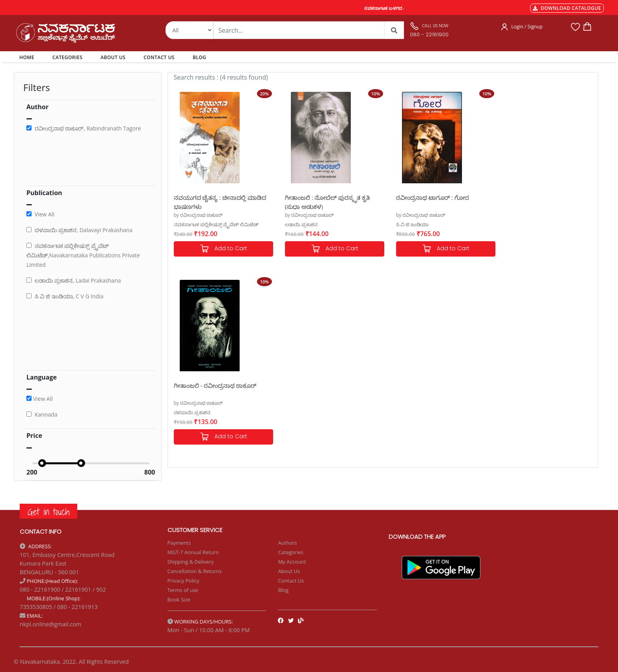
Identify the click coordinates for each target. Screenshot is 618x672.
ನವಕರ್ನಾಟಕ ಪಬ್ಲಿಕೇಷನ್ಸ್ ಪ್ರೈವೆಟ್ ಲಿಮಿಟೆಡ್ (216, 224)
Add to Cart (222, 249)
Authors (287, 543)
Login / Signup (527, 27)
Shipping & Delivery (191, 562)
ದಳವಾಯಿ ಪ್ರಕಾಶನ (515, 224)
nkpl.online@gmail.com (50, 624)
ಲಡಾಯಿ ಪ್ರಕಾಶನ (297, 224)
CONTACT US (159, 57)
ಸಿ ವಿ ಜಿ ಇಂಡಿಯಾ (405, 224)
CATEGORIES (67, 57)
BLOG (199, 57)
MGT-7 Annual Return (193, 552)
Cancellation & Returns (195, 571)
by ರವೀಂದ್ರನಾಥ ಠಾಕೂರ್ (198, 215)
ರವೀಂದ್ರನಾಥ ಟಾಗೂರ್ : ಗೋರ (425, 197)
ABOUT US (113, 57)
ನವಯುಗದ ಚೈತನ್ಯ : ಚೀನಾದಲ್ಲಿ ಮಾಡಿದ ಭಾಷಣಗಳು (220, 202)
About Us (289, 571)
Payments (179, 543)
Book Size (179, 599)
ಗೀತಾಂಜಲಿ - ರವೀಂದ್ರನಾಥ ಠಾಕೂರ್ (538, 197)
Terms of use (183, 590)
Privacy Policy (183, 581)
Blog (283, 590)
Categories (290, 552)
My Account (292, 562)
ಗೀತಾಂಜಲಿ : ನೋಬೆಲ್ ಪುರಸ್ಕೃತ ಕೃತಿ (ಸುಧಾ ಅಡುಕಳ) (324, 202)
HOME (28, 57)
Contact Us (291, 581)
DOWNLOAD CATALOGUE (567, 8)
